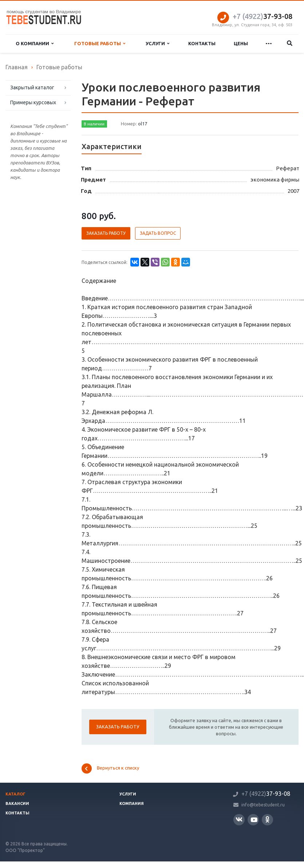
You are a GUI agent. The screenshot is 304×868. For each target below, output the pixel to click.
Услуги (157, 44)
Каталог (15, 794)
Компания (132, 803)
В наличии (94, 124)
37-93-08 (262, 16)
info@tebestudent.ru (263, 805)
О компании (35, 44)
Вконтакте (239, 819)
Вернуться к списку (110, 768)
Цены (241, 43)
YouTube (254, 820)
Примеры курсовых (33, 102)
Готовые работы (100, 44)
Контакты (202, 43)
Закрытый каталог (32, 87)
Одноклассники (267, 819)
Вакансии (17, 803)
